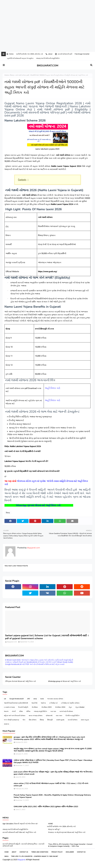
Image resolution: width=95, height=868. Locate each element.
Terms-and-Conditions (40, 852)
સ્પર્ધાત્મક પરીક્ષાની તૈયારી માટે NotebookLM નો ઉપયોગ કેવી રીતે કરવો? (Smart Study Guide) (39, 662)
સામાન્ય (7, 724)
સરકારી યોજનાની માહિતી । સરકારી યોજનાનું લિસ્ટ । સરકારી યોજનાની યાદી (23, 845)
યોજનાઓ (49, 716)
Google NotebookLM (16, 699)
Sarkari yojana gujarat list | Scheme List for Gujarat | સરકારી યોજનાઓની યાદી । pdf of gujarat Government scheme (47, 637)
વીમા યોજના (33, 720)
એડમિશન (35, 707)
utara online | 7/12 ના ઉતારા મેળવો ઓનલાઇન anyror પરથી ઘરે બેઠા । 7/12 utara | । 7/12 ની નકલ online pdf (51, 785)
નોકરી (14, 711)
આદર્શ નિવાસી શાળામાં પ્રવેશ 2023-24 (16, 703)
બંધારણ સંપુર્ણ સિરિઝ (40, 711)
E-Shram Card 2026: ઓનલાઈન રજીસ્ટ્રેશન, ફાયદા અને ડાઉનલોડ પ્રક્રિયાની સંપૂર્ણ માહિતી (39, 660)
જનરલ (6, 711)
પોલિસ (28, 711)
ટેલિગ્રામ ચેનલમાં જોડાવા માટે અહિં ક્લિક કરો (20, 681)
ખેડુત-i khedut (80, 707)
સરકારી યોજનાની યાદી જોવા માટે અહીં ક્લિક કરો (19, 832)
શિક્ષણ (12, 75)
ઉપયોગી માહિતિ (23, 707)
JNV (28, 699)
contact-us (81, 852)
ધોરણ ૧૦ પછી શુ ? (54, 829)
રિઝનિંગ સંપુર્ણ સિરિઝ (73, 716)
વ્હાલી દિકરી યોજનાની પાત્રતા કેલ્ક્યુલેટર (20, 58)
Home (10, 54)
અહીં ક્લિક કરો (52, 388)
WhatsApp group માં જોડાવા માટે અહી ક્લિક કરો (64, 681)
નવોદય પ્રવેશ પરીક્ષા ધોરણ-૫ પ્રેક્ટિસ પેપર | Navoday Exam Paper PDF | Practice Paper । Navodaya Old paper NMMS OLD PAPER (53, 761)
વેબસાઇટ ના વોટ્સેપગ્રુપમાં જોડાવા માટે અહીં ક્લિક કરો (67, 832)
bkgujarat (22, 860)
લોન (24, 720)
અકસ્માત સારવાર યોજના (55, 699)
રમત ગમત (59, 716)
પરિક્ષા (21, 711)
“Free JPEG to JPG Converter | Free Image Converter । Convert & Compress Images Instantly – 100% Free (70, 845)
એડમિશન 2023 (46, 707)
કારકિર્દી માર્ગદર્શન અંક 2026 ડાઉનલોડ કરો (29, 54)
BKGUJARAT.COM (48, 66)
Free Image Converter (82, 54)
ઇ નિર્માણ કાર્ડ (53, 703)
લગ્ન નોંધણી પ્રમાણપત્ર (12, 720)
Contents (22, 180)
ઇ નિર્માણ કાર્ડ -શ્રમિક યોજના (70, 703)
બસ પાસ (53, 711)
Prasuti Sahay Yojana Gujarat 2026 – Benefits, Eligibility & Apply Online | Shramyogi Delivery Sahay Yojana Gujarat (52, 796)
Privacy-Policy (57, 852)
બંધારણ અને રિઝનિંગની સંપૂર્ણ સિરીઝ (48, 58)
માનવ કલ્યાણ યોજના (36, 716)
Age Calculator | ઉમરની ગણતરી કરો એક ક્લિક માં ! (20, 824)
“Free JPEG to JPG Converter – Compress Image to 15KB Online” (35, 856)
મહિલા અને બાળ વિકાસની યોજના (15, 716)
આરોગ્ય (43, 703)
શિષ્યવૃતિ (50, 720)
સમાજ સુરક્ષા (60, 720)
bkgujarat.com (33, 548)
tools (42, 699)
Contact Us (24, 852)
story (35, 699)
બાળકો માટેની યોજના (66, 711)
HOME (50, 824)
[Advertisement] (46, 8)
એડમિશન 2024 (60, 707)
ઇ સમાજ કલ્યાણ (9, 707)
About (14, 852)
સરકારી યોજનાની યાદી (64, 54)
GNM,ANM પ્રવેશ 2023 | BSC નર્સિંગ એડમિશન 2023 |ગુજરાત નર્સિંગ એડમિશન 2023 (46, 807)
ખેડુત (70, 707)
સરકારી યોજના (73, 720)
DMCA (6, 856)
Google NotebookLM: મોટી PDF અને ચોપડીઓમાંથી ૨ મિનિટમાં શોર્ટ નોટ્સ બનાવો (35, 664)
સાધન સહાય (85, 720)
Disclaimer (70, 852)
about (49, 54)
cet (5, 699)
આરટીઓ (34, 703)
